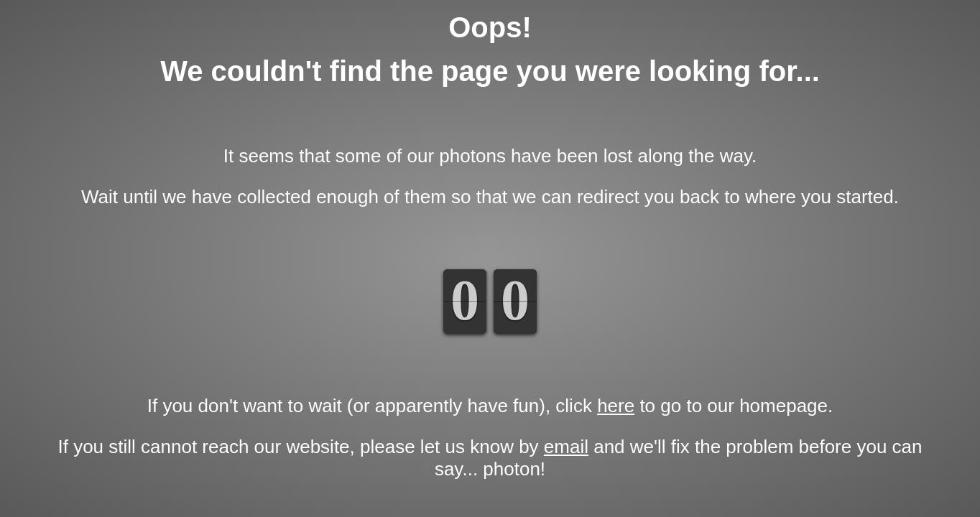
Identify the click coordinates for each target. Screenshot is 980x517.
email (566, 447)
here (616, 406)
